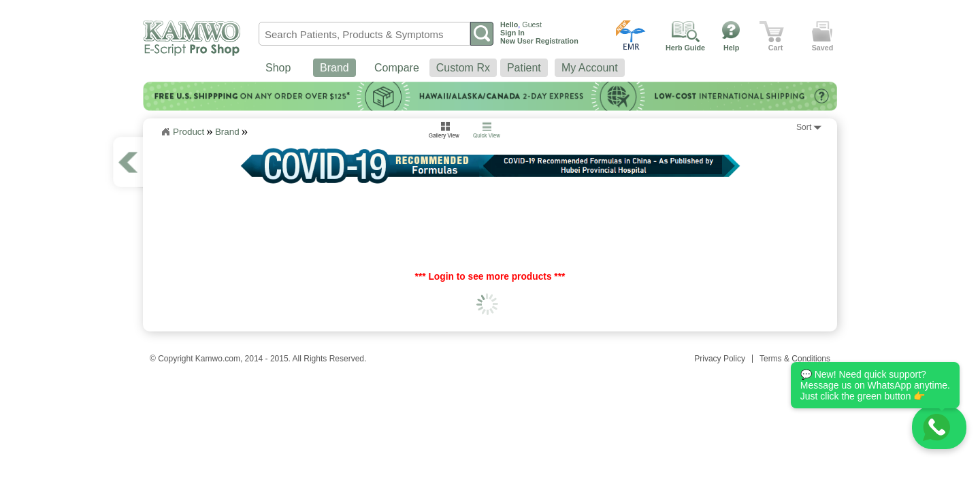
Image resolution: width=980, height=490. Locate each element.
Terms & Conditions (795, 359)
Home (165, 132)
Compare (397, 68)
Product (189, 132)
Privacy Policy (720, 359)
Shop (278, 68)
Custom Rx (463, 68)
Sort (804, 127)
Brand (334, 68)
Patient (524, 68)
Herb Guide (685, 48)
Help (731, 48)
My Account (590, 68)
